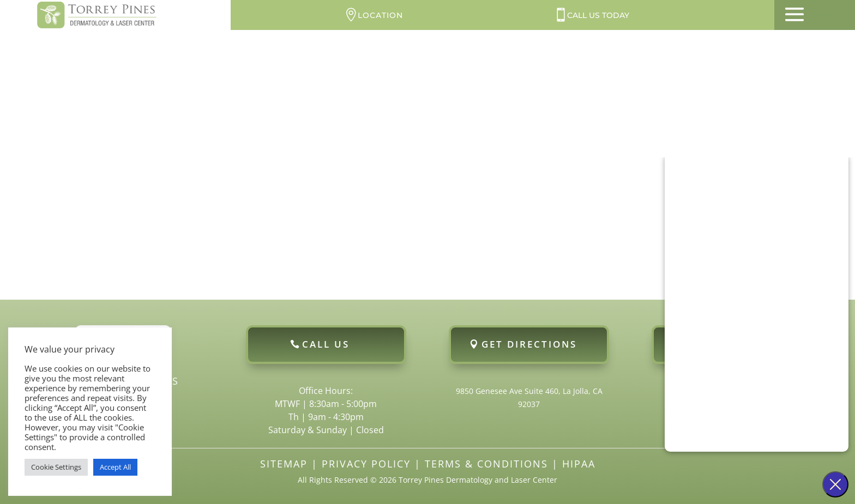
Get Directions (529, 344)
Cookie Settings (56, 467)
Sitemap (284, 464)
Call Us (326, 344)
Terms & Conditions (486, 464)
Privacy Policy (366, 464)
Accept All (115, 467)
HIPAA (579, 464)
